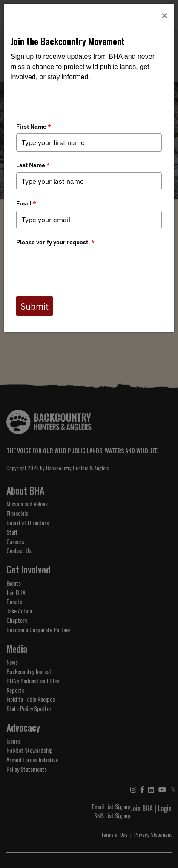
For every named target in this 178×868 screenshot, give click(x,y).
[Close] (164, 16)
